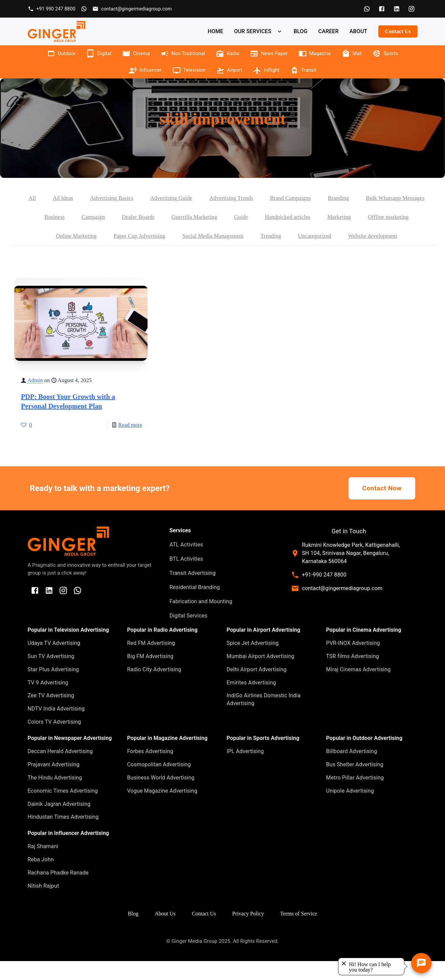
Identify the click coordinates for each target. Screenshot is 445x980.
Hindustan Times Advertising (63, 836)
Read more (130, 444)
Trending (362, 236)
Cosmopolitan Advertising (159, 783)
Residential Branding (195, 606)
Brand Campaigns (335, 198)
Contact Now (382, 507)
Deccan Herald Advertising (60, 770)
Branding (385, 198)
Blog (207, 143)
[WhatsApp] (367, 9)
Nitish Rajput (43, 905)
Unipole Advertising (350, 810)
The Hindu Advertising (55, 797)
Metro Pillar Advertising (355, 797)
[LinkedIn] (397, 9)
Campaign (177, 217)
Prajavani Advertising (54, 783)
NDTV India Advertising (56, 728)
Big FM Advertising (150, 675)
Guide (334, 217)
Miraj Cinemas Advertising (359, 688)
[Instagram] (411, 9)
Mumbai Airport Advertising (261, 675)
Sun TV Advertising (51, 675)
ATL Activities (186, 564)
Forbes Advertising (150, 770)
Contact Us (398, 31)
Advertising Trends (271, 198)
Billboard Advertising (352, 770)
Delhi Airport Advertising (257, 688)
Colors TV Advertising (54, 741)
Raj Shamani (43, 865)
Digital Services (188, 635)
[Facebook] (382, 9)
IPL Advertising (245, 770)
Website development (226, 255)
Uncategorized (408, 236)
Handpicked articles (383, 217)
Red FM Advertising (151, 662)
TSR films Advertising (353, 675)
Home (180, 143)
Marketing (40, 236)
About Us (165, 932)
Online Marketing (154, 236)
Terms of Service (299, 932)
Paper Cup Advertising (221, 236)
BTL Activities (186, 578)
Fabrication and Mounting (201, 620)
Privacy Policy (248, 932)
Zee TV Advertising (51, 714)
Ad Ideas (92, 198)
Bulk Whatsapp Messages (77, 217)
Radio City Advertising (154, 688)
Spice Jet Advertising (253, 662)
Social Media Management (300, 236)
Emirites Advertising (251, 702)
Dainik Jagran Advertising (59, 823)
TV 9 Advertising (48, 702)
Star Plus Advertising (53, 688)
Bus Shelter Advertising (355, 783)
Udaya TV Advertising (54, 662)
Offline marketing (92, 236)
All (60, 198)
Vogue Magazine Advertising (162, 810)
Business (137, 217)
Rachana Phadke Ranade (58, 892)
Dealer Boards (225, 217)
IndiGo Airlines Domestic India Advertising (264, 718)
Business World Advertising (161, 797)
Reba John (41, 878)
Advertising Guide (207, 198)
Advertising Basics (144, 198)
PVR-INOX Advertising (353, 662)
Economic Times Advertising (63, 810)
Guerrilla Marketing (285, 217)
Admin (35, 399)
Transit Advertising (193, 592)
